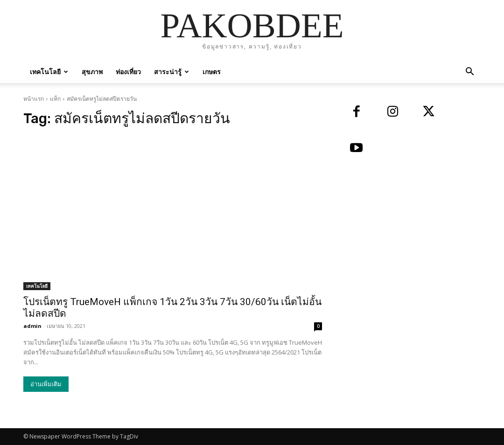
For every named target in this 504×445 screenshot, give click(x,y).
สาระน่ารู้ (171, 72)
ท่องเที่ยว (128, 72)
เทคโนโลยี (49, 72)
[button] (469, 73)
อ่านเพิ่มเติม (46, 384)
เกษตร (212, 72)
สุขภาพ (92, 72)
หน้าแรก (34, 99)
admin (32, 326)
